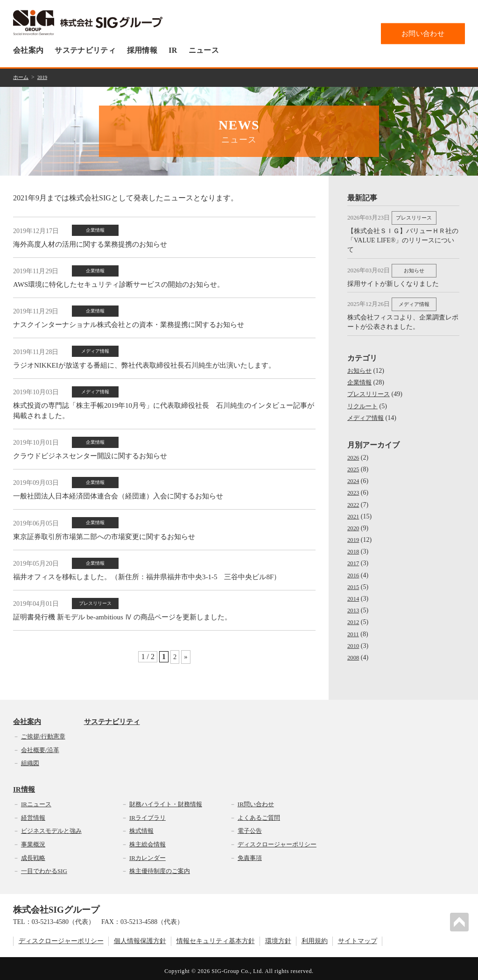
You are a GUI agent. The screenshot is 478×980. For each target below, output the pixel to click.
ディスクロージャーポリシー (277, 839)
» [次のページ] (186, 636)
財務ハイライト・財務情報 (166, 799)
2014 (354, 593)
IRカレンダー (148, 853)
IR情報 (24, 785)
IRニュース (36, 799)
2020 (354, 523)
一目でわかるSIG (44, 866)
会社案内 (28, 50)
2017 (354, 558)
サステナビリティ (85, 50)
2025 (354, 464)
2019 (44, 77)
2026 (354, 452)
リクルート (364, 401)
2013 (354, 605)
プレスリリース (370, 389)
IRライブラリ (148, 813)
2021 (354, 511)
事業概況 (33, 839)
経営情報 (33, 813)
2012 (354, 617)
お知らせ (360, 366)
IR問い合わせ (256, 799)
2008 (354, 652)
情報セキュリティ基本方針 (216, 936)
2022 (354, 499)
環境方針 (278, 936)
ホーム (21, 77)
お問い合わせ (423, 33)
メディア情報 (367, 413)
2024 (354, 476)
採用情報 (142, 50)
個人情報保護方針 (140, 936)
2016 (354, 570)
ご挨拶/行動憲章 (43, 731)
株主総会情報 (148, 839)
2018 (354, 546)
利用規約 (315, 936)
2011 (354, 629)
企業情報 (360, 377)
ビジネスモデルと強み (51, 826)
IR (173, 50)
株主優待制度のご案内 (160, 866)
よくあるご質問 (259, 813)
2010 (354, 641)
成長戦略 (33, 853)
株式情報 (141, 826)
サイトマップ (358, 936)
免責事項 (250, 853)
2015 (354, 582)
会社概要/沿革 (40, 744)
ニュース (204, 50)
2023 (354, 487)
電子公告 (250, 826)
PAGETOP (461, 920)
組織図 (30, 758)
